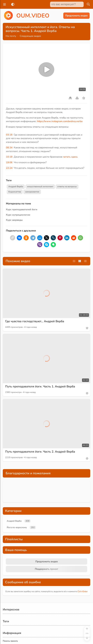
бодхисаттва (15, 192)
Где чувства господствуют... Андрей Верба (35, 306)
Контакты (7, 613)
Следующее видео (30, 36)
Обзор (56, 640)
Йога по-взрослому (17, 490)
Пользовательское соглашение (17, 620)
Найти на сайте (10, 608)
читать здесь (70, 157)
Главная (43, 640)
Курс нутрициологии (18, 215)
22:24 (9, 168)
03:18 (9, 135)
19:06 (9, 162)
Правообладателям (12, 625)
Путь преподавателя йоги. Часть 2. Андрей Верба (40, 436)
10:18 (9, 157)
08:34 (9, 148)
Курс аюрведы (14, 220)
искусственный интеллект (40, 187)
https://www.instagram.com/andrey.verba (60, 121)
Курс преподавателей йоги (22, 209)
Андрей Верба (16, 187)
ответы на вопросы (67, 187)
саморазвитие (32, 192)
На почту (11, 36)
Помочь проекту (10, 604)
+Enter (83, 554)
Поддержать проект (46, 532)
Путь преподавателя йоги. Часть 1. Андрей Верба (40, 371)
